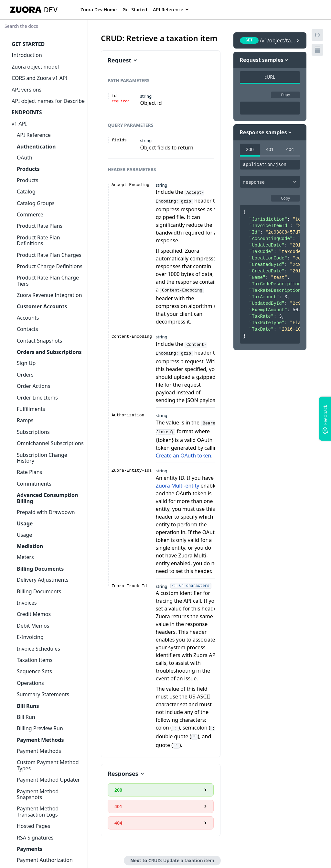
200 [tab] (250, 149)
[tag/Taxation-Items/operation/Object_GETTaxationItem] (97, 38)
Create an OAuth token (183, 451)
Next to (172, 854)
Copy (285, 95)
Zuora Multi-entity (177, 481)
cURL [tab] (270, 77)
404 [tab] (290, 149)
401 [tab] (270, 149)
